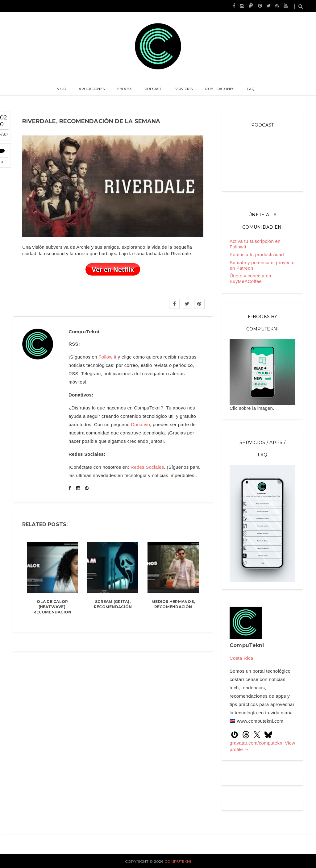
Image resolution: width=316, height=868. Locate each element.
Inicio (61, 89)
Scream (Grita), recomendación (113, 604)
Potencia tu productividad (257, 254)
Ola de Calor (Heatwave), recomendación (52, 607)
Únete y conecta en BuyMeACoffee (250, 278)
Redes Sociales (147, 467)
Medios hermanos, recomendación (173, 604)
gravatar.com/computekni (257, 743)
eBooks (125, 89)
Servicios (183, 89)
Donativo (140, 424)
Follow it (107, 357)
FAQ (250, 89)
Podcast (153, 89)
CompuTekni (178, 861)
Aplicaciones (92, 89)
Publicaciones (219, 89)
